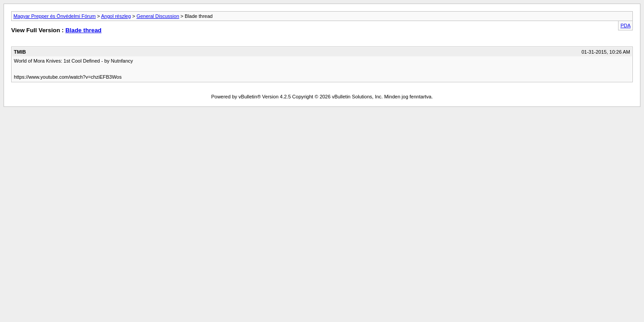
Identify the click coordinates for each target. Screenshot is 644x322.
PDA (625, 25)
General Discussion (158, 16)
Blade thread (83, 30)
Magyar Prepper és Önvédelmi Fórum (55, 16)
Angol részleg (116, 16)
